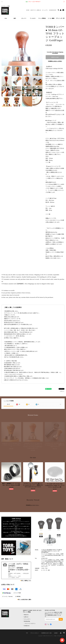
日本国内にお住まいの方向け (55, 61)
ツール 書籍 (51, 18)
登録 (61, 619)
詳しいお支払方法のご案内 (25, 600)
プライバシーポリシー (35, 633)
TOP (27, 633)
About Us (33, 10)
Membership (53, 10)
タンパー (24, 18)
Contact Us (27, 626)
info (6, 18)
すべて (8, 404)
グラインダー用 (60, 18)
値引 (15, 18)
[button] (2, 477)
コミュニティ (45, 10)
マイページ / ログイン (30, 623)
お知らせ (39, 10)
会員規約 (56, 633)
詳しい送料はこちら (26, 581)
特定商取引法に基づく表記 (47, 633)
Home (28, 10)
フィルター (33, 18)
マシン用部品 (42, 18)
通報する (62, 391)
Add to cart (55, 57)
